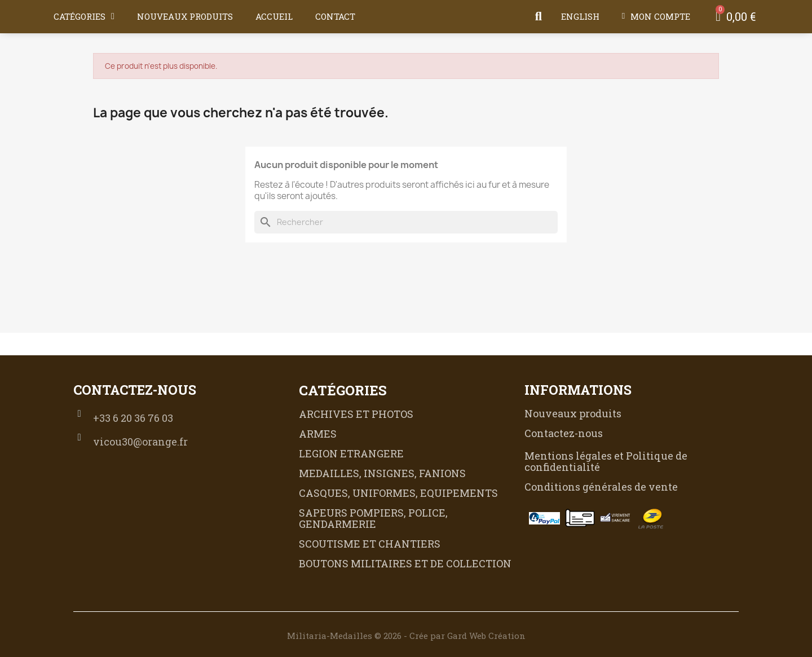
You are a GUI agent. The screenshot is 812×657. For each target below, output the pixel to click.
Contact (335, 16)
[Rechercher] (406, 222)
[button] (539, 16)
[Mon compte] (656, 16)
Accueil (274, 16)
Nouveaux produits (185, 16)
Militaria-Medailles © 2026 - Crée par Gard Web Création (406, 636)
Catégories (84, 16)
